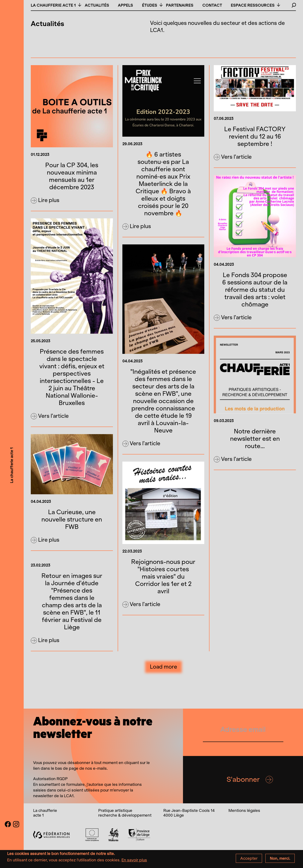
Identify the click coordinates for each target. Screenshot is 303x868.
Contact (212, 5)
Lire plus (45, 200)
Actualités (97, 5)
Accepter (249, 859)
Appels (125, 5)
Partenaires (180, 5)
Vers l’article (233, 157)
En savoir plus (134, 861)
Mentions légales (244, 810)
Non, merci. (280, 859)
